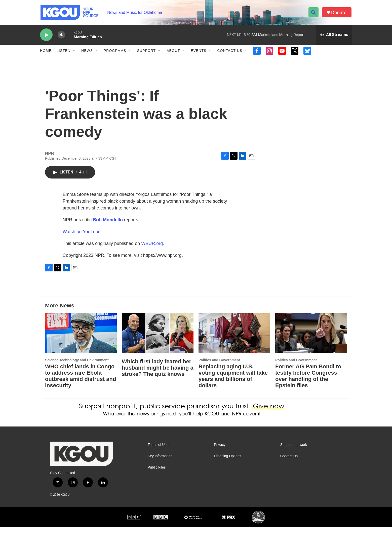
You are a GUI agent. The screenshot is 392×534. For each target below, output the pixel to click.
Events (199, 52)
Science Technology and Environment (77, 367)
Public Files (157, 474)
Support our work (294, 452)
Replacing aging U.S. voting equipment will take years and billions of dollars (233, 383)
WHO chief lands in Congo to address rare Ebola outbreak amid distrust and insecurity (81, 383)
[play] (46, 37)
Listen (64, 52)
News (87, 52)
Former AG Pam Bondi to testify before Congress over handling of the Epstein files (308, 383)
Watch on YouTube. (82, 238)
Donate (339, 13)
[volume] (61, 37)
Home (46, 52)
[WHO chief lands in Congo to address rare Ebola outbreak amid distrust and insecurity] (81, 340)
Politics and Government (219, 367)
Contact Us (230, 52)
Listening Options (227, 463)
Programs (115, 52)
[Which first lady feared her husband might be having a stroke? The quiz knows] (158, 340)
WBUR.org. (153, 250)
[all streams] (334, 37)
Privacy (220, 452)
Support (146, 52)
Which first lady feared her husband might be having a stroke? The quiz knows (158, 375)
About (173, 52)
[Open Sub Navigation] (74, 52)
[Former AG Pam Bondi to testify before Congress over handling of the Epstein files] (311, 340)
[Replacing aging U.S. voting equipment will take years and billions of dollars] (234, 340)
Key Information (160, 463)
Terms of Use (158, 452)
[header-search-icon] (314, 13)
